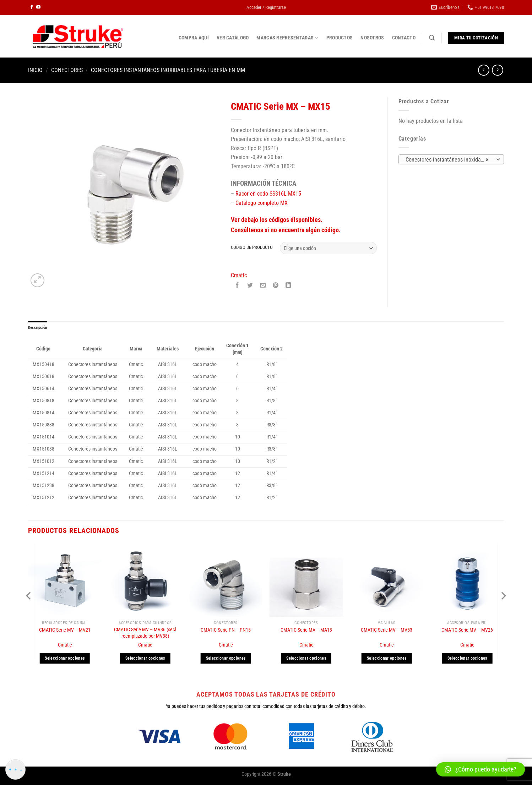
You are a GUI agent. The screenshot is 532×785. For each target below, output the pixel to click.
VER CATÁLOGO (233, 38)
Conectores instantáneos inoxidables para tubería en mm (168, 70)
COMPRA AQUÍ (194, 38)
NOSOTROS (372, 38)
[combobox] (451, 159)
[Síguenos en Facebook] (32, 7)
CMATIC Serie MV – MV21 (65, 631)
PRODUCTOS (340, 38)
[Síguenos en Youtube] (38, 7)
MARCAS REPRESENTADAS (287, 38)
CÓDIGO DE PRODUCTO (252, 247)
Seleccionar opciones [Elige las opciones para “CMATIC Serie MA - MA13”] (306, 659)
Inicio (35, 70)
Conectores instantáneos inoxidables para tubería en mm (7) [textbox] (451, 160)
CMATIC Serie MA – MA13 (306, 631)
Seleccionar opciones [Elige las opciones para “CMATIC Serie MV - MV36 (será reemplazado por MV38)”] (145, 659)
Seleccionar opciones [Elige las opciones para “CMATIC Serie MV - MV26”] (467, 659)
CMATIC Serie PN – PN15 (226, 631)
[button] (481, 769)
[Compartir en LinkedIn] (289, 286)
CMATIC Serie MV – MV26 (467, 631)
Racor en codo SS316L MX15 (268, 194)
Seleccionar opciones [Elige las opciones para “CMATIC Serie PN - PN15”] (226, 659)
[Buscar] (432, 38)
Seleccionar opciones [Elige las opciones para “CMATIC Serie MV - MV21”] (65, 659)
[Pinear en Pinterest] (276, 286)
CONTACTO (404, 38)
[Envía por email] (263, 286)
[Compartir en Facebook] (237, 286)
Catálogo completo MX (262, 203)
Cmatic (239, 275)
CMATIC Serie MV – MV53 (387, 631)
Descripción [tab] (39, 328)
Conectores (67, 70)
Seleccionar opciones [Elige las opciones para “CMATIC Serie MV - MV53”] (387, 659)
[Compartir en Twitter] (250, 286)
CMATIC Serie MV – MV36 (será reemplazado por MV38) (145, 634)
